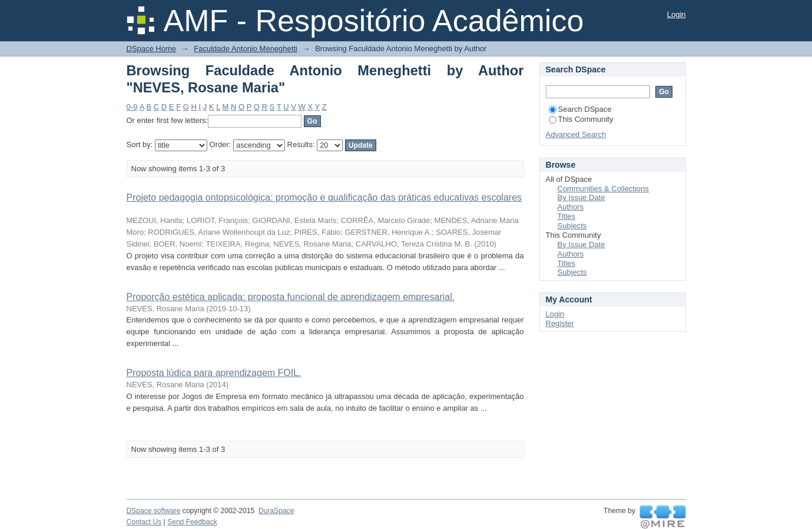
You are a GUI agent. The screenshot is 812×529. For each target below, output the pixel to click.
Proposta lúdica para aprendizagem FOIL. (214, 373)
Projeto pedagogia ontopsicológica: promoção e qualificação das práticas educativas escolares (324, 197)
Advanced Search (576, 134)
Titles (567, 216)
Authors (571, 207)
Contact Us (144, 522)
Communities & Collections (603, 189)
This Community (581, 119)
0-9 (132, 107)
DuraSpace (276, 511)
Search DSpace (580, 109)
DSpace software (154, 511)
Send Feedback (192, 522)
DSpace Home (152, 49)
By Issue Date (581, 197)
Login (677, 14)
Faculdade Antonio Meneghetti (246, 49)
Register (560, 323)
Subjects (572, 226)
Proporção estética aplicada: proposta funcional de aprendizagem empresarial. (291, 297)
